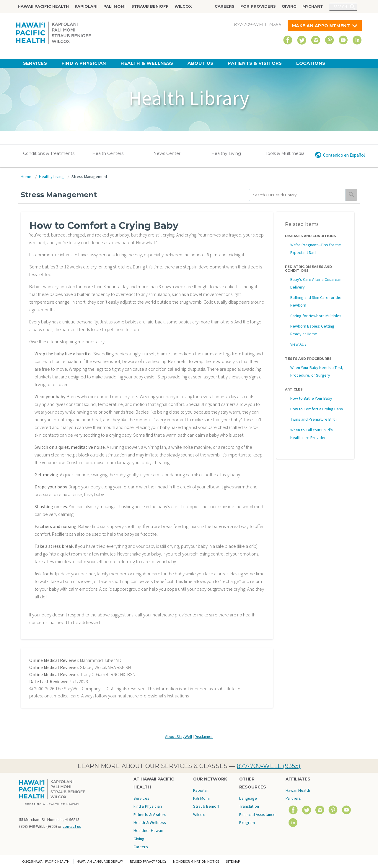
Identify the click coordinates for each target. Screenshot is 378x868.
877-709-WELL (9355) (269, 766)
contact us (72, 826)
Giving (289, 6)
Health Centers (108, 153)
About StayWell (179, 736)
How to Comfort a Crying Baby (317, 409)
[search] (297, 195)
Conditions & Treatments (49, 153)
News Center (167, 153)
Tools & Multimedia (285, 153)
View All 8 (298, 344)
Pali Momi (114, 6)
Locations (311, 63)
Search (340, 7)
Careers (225, 6)
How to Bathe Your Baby (311, 398)
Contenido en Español (344, 155)
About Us (201, 63)
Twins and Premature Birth (313, 419)
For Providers (258, 6)
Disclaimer (204, 736)
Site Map (233, 861)
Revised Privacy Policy (148, 861)
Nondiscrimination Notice (196, 861)
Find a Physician (84, 63)
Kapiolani (86, 6)
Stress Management (89, 176)
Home (26, 176)
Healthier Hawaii (148, 830)
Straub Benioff (150, 6)
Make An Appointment (321, 26)
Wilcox (183, 6)
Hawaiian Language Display (100, 861)
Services (35, 63)
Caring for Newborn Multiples (316, 316)
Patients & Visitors (255, 63)
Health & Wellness (147, 63)
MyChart (313, 6)
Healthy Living (226, 153)
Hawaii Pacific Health (43, 6)
